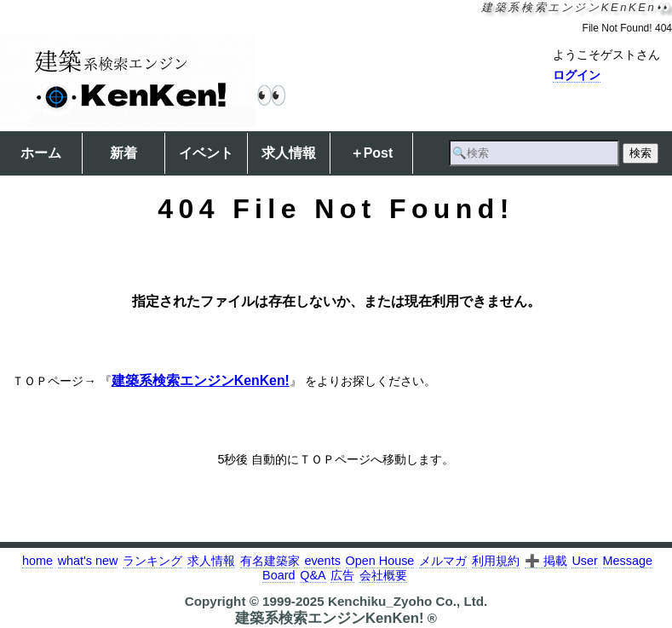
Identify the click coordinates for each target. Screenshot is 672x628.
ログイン (577, 75)
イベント (206, 153)
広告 (342, 575)
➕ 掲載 (546, 561)
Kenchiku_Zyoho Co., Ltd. (408, 601)
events (322, 561)
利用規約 (496, 561)
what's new (88, 561)
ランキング (152, 561)
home (37, 561)
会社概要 (383, 575)
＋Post (372, 153)
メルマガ (443, 561)
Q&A (313, 575)
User (584, 561)
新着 (123, 153)
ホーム (41, 153)
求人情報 (289, 153)
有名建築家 (270, 561)
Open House (380, 561)
